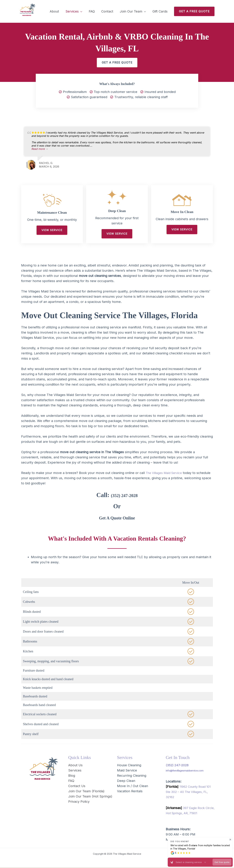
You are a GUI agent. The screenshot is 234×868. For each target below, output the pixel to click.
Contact (107, 11)
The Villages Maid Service (166, 473)
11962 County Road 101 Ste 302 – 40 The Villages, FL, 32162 (190, 792)
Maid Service (127, 771)
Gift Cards (160, 11)
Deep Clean (126, 781)
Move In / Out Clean (133, 786)
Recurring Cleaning (132, 776)
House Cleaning (129, 765)
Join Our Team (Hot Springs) (90, 797)
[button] (194, 11)
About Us (75, 765)
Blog (72, 776)
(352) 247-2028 (124, 495)
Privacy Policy (79, 802)
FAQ (92, 11)
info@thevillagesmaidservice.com (185, 771)
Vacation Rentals (130, 791)
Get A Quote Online (117, 518)
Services (72, 11)
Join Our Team (131, 11)
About (54, 11)
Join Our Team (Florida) (86, 791)
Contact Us (77, 786)
